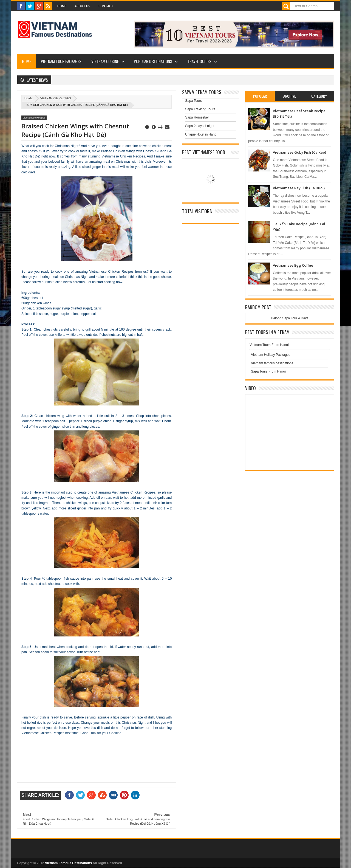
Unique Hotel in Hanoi (201, 134)
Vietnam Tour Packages (61, 61)
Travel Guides (199, 61)
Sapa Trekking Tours (200, 109)
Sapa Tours (193, 101)
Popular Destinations (153, 61)
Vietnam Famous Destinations (68, 863)
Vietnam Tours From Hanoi (269, 345)
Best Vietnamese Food (204, 152)
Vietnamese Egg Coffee (293, 265)
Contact (106, 6)
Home (62, 6)
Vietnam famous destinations (272, 363)
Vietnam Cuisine (105, 61)
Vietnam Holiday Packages (290, 356)
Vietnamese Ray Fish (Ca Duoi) (299, 188)
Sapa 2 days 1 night (200, 126)
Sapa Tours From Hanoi (268, 371)
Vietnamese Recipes (56, 98)
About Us (82, 6)
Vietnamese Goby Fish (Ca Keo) (299, 152)
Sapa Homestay (197, 117)
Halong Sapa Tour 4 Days (290, 318)
